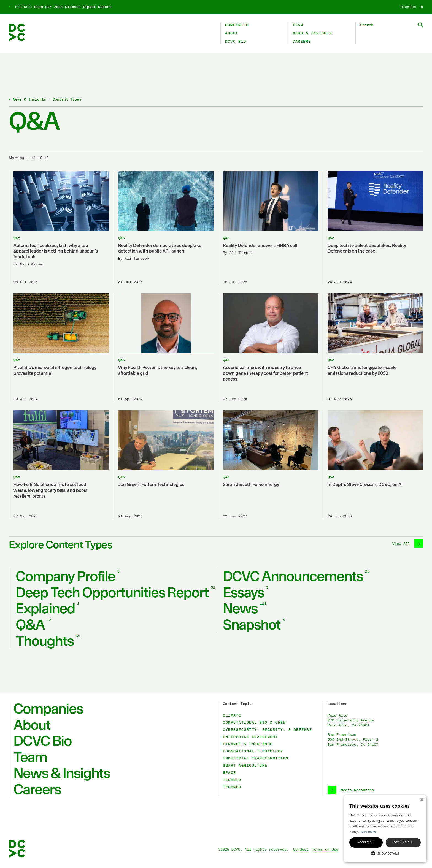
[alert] (385, 829)
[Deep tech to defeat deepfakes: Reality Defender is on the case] (373, 228)
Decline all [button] (403, 842)
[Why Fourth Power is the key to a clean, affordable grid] (164, 347)
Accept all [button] (366, 842)
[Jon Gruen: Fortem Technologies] (164, 464)
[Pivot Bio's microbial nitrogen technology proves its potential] (59, 347)
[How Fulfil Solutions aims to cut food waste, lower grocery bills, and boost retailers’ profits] (59, 464)
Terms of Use (325, 850)
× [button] (422, 800)
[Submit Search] (421, 25)
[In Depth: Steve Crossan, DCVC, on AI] (373, 464)
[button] (385, 853)
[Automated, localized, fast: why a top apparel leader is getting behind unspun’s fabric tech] (59, 228)
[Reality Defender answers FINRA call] (268, 228)
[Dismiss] (412, 7)
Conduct (301, 850)
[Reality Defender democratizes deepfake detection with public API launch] (164, 228)
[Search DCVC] (392, 25)
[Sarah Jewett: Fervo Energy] (268, 464)
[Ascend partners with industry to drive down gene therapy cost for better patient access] (268, 347)
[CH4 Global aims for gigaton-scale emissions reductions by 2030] (373, 347)
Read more (368, 832)
